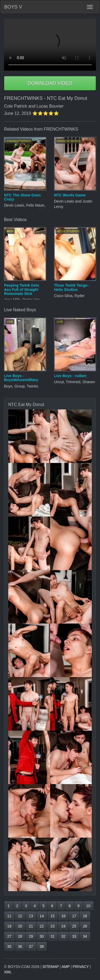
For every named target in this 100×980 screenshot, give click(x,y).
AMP (66, 967)
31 (53, 936)
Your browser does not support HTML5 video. (50, 45)
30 (42, 936)
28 (20, 936)
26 (85, 926)
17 (74, 916)
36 (20, 947)
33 (74, 936)
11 (9, 916)
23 (53, 926)
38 (42, 947)
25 (74, 926)
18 (85, 916)
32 (63, 936)
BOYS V (13, 7)
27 (9, 936)
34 (85, 936)
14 (42, 916)
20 (20, 926)
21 (31, 926)
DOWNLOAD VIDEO (50, 83)
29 (31, 936)
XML (8, 972)
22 (42, 926)
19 (9, 926)
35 (9, 947)
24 (63, 926)
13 (31, 916)
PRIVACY (81, 967)
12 (20, 916)
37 (31, 947)
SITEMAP (51, 967)
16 (63, 916)
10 (88, 906)
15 (53, 916)
